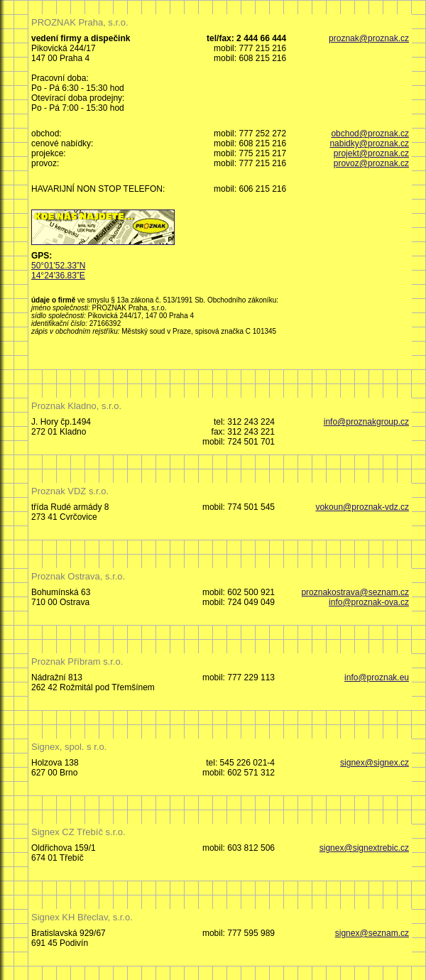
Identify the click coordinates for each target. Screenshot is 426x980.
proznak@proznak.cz (369, 38)
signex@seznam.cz (372, 933)
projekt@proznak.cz (371, 153)
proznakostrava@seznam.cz (355, 592)
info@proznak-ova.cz (369, 602)
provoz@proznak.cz (371, 163)
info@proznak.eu (377, 677)
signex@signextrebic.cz (364, 848)
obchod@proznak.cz (370, 134)
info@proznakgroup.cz (366, 422)
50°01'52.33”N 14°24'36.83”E (58, 271)
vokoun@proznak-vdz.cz (362, 507)
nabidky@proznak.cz (369, 143)
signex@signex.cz (375, 763)
